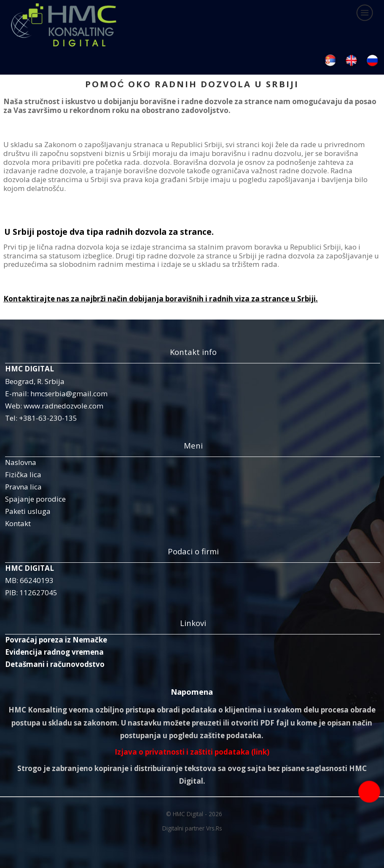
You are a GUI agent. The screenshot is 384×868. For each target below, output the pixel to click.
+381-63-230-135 (48, 418)
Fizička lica (23, 474)
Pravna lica (23, 487)
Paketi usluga (28, 511)
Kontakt (18, 523)
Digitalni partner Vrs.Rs (192, 828)
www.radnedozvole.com (63, 406)
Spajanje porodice (35, 499)
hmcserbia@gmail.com (69, 394)
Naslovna (21, 462)
